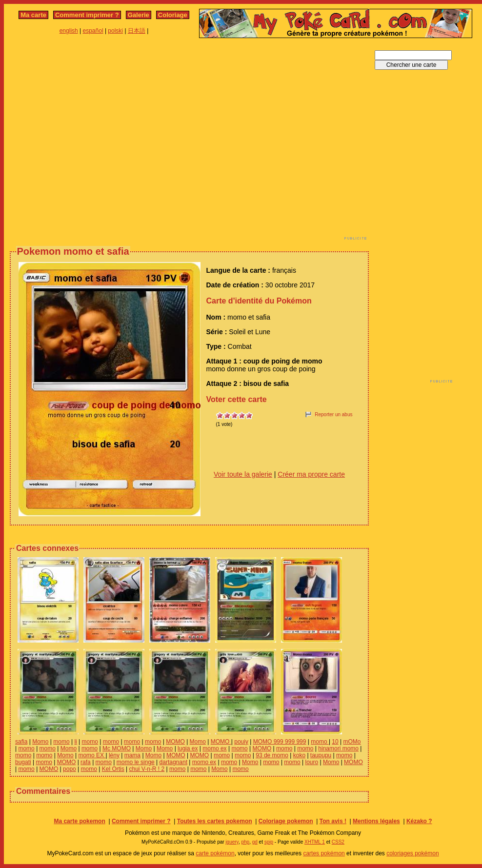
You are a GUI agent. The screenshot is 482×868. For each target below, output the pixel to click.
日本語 (137, 31)
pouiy (241, 742)
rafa (86, 762)
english (69, 31)
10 (335, 742)
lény (114, 755)
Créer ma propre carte (311, 474)
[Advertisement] (91, 142)
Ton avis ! (333, 821)
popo (70, 769)
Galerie (139, 15)
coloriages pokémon (412, 853)
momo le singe (136, 762)
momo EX (92, 755)
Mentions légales (376, 821)
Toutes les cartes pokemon (215, 821)
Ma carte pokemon (79, 821)
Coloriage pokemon (286, 821)
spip (269, 842)
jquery (232, 842)
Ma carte (33, 15)
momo (61, 742)
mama (132, 755)
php (245, 842)
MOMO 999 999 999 (280, 742)
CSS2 (338, 842)
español (93, 31)
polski (115, 31)
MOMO (175, 742)
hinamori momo (338, 748)
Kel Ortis (113, 769)
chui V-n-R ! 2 (147, 769)
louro (311, 762)
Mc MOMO (117, 748)
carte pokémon (215, 853)
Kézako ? (419, 821)
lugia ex (188, 748)
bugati (23, 762)
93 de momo (272, 755)
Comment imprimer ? (87, 15)
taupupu (321, 755)
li (75, 742)
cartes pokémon (324, 853)
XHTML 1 (315, 842)
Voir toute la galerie (243, 474)
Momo (40, 742)
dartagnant (173, 762)
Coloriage (173, 15)
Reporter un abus (333, 414)
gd (255, 842)
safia (21, 742)
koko (299, 755)
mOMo (352, 742)
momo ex (214, 748)
